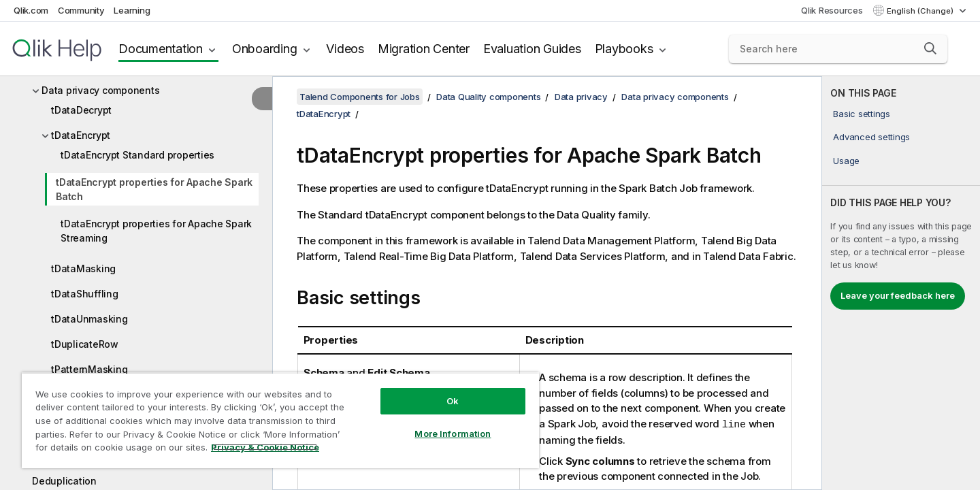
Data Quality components (488, 97)
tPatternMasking (89, 369)
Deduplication (64, 481)
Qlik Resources (832, 10)
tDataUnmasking (89, 319)
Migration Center (424, 49)
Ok (453, 401)
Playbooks (624, 49)
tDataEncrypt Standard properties (137, 155)
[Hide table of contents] (262, 99)
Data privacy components (100, 90)
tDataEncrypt (81, 135)
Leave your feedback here (898, 295)
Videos (345, 49)
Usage (846, 161)
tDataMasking (83, 268)
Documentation (161, 49)
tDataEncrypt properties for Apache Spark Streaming (156, 231)
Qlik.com (31, 10)
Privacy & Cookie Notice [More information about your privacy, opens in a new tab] (265, 447)
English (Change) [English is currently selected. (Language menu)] (921, 11)
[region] (280, 420)
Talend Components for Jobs (360, 97)
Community (81, 10)
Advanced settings (871, 137)
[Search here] (838, 49)
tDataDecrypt (81, 110)
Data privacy (581, 97)
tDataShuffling (85, 294)
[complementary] (901, 283)
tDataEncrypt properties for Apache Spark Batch (154, 189)
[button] (930, 48)
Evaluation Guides (532, 49)
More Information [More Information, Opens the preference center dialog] (453, 434)
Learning (132, 10)
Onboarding (265, 49)
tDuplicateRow (85, 344)
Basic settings (862, 114)
